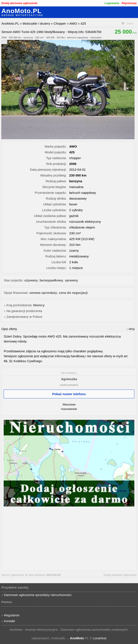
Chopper (60, 23)
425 (83, 23)
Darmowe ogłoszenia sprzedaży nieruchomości (38, 595)
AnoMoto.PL (21, 11)
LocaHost (100, 638)
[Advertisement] (69, 538)
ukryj (131, 329)
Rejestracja (129, 3)
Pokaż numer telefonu (69, 394)
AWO (73, 23)
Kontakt (10, 621)
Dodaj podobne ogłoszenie (120, 575)
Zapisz (130, 23)
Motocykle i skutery (36, 23)
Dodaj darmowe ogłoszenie (19, 3)
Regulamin (12, 615)
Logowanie (112, 3)
